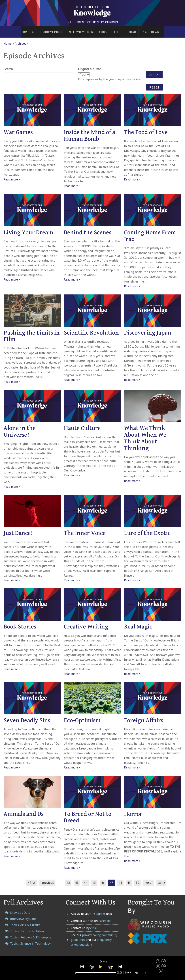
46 (103, 879)
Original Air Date (90, 65)
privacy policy (91, 931)
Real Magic (138, 623)
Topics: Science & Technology (30, 940)
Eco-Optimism (82, 717)
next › (149, 879)
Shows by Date (20, 909)
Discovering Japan (148, 329)
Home (15, 30)
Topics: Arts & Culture (25, 921)
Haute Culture (82, 424)
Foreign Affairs (144, 717)
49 (129, 879)
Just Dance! (18, 529)
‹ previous (47, 879)
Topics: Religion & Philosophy (31, 933)
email (94, 924)
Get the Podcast (131, 30)
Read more (11, 175)
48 (120, 879)
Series (89, 30)
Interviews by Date (23, 915)
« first (31, 879)
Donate (154, 30)
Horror (133, 810)
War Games (18, 129)
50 (138, 879)
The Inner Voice (85, 529)
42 (68, 879)
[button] (82, 966)
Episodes (50, 30)
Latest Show (31, 30)
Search (168, 30)
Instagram (98, 910)
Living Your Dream (28, 229)
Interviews (68, 30)
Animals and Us (24, 810)
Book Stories (20, 623)
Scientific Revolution (91, 329)
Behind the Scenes (88, 229)
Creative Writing (86, 623)
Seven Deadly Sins (27, 717)
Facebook (105, 917)
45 (94, 879)
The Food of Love (146, 129)
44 (86, 879)
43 (77, 879)
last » (161, 879)
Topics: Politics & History (27, 927)
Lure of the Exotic (147, 529)
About (107, 30)
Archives (20, 39)
